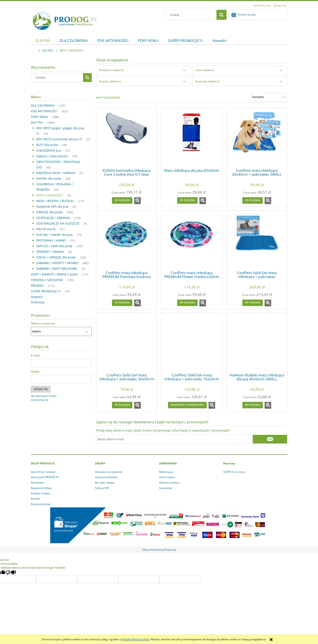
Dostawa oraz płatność (109, 472)
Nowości (37, 297)
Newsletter (37, 483)
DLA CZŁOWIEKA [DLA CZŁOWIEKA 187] (43, 105)
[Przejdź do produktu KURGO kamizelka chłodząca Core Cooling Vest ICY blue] (127, 138)
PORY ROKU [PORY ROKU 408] (39, 117)
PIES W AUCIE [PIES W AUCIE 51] (46, 229)
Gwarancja (166, 488)
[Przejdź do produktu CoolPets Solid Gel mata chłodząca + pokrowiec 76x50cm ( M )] (192, 343)
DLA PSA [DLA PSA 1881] (37, 122)
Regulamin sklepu (42, 488)
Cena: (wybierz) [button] (205, 70)
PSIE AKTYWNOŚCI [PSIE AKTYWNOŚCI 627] (44, 111)
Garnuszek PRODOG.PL (45, 477)
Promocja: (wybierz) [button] (207, 81)
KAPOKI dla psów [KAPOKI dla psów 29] (49, 178)
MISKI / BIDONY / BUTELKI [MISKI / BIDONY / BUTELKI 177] (55, 201)
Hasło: (35, 372)
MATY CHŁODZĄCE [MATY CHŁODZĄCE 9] (50, 195)
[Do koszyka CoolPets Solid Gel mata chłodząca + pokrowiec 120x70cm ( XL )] (253, 303)
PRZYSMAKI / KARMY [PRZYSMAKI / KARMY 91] (51, 240)
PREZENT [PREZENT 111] (37, 286)
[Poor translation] (11, 573)
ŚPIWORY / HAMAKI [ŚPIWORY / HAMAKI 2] (50, 252)
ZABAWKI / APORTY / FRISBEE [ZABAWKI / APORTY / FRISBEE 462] (57, 263)
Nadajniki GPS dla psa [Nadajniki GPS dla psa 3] (52, 206)
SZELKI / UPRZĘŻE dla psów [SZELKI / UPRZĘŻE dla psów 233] (56, 257)
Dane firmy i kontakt (43, 472)
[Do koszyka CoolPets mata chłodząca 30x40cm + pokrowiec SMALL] (253, 200)
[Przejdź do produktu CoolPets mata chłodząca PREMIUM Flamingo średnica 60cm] (127, 240)
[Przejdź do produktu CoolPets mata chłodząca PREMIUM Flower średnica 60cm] (192, 240)
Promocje (38, 302)
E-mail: (36, 355)
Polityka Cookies (41, 493)
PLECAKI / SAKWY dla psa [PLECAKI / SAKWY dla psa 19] (54, 235)
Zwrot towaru (167, 477)
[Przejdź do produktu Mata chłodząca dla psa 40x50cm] (192, 138)
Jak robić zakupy (105, 483)
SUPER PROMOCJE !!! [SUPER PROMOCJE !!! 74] (46, 291)
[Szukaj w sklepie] (191, 15)
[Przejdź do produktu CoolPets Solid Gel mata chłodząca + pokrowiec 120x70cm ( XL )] (257, 240)
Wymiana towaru (169, 483)
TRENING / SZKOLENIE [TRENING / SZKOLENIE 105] (47, 280)
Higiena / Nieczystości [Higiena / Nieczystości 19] (52, 156)
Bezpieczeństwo (41, 504)
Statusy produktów (106, 477)
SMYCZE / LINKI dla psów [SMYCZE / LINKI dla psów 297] (54, 246)
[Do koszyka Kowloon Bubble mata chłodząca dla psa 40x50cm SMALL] (253, 405)
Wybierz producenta (43, 323)
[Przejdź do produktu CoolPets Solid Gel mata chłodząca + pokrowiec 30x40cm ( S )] (127, 343)
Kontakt (35, 499)
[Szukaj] (221, 15)
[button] (137, 201)
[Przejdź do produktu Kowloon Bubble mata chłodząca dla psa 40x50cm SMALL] (257, 343)
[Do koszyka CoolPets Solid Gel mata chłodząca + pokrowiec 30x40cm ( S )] (122, 405)
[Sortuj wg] (269, 97)
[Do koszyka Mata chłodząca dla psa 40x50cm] (187, 200)
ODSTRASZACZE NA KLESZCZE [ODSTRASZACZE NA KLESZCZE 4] (58, 223)
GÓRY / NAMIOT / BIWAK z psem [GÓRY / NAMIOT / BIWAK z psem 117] (54, 274)
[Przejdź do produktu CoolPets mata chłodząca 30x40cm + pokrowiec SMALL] (257, 138)
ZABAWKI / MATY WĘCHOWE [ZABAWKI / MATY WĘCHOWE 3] (57, 269)
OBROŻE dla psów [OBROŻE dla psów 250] (49, 212)
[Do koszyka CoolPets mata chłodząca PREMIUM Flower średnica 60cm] (187, 303)
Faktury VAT (102, 488)
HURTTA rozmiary (234, 472)
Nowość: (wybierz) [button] (110, 81)
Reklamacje (166, 472)
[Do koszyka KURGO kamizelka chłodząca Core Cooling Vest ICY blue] (122, 200)
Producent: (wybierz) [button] (111, 70)
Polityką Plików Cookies (136, 639)
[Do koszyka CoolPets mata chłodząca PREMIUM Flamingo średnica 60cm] (122, 303)
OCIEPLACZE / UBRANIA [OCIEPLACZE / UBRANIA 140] (53, 218)
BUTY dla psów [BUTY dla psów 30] (47, 145)
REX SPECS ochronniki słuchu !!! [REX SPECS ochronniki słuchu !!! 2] (59, 139)
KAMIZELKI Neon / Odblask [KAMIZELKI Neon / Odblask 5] (56, 173)
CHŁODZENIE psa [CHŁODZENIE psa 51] (49, 150)
